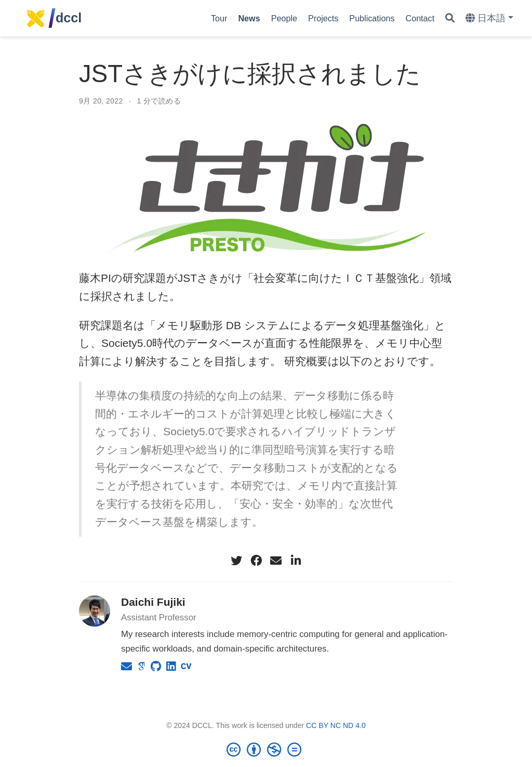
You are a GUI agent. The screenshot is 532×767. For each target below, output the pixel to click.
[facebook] (256, 561)
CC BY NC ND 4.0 (336, 725)
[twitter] (236, 561)
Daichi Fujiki (153, 602)
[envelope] (276, 561)
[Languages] (489, 18)
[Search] (450, 18)
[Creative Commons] (266, 749)
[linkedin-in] (296, 561)
